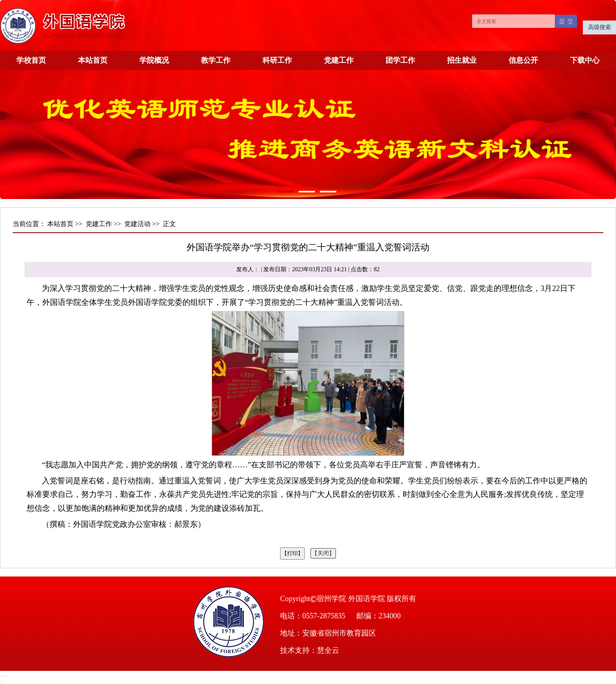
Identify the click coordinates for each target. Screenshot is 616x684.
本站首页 (93, 60)
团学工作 (400, 60)
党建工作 (339, 60)
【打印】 (292, 553)
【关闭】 (323, 553)
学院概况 (154, 60)
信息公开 (523, 60)
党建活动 (137, 224)
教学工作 (216, 60)
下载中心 (585, 60)
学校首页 (31, 60)
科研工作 (277, 60)
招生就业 (462, 60)
